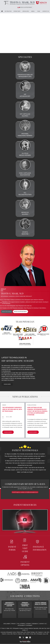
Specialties (26, 11)
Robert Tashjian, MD (32, 632)
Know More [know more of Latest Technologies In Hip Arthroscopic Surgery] (7, 384)
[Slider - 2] (47, 52)
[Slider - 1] (45, 52)
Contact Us (46, 11)
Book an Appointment (26, 7)
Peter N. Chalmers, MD (19, 634)
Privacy (14, 624)
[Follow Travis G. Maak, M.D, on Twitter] (23, 637)
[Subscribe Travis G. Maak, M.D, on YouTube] (27, 637)
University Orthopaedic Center (9, 604)
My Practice (8, 11)
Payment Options (25, 561)
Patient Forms (12, 546)
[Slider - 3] (49, 52)
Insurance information (38, 546)
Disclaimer (7, 624)
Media (33, 11)
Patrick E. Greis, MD (7, 634)
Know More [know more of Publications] (33, 432)
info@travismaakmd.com (32, 492)
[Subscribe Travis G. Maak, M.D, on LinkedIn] (30, 637)
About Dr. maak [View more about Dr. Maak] (7, 312)
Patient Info (17, 11)
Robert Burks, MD (21, 632)
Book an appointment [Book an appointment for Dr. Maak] (20, 312)
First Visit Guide (25, 546)
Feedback (35, 624)
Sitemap (28, 624)
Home (2, 11)
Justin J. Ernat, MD (31, 634)
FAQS (39, 11)
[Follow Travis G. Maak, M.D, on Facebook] (20, 637)
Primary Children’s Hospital (25, 604)
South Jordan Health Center (41, 604)
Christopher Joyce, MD (42, 634)
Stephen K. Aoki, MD (43, 632)
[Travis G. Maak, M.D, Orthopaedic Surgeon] (19, 3)
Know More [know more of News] (8, 432)
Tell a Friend (21, 624)
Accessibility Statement (25, 625)
